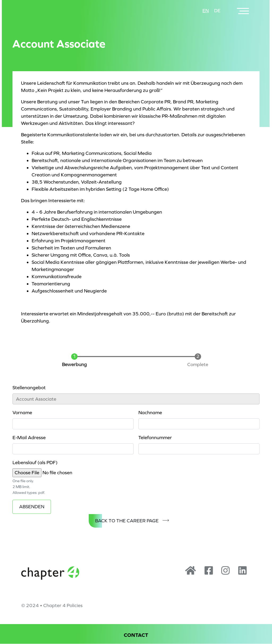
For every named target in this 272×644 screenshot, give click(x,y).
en (206, 11)
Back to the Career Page (127, 521)
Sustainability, (74, 109)
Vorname (22, 413)
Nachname (150, 413)
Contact (136, 635)
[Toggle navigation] (244, 11)
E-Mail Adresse (29, 438)
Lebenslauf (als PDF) (35, 463)
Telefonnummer (155, 438)
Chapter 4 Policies (63, 605)
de (217, 11)
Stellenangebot (29, 388)
